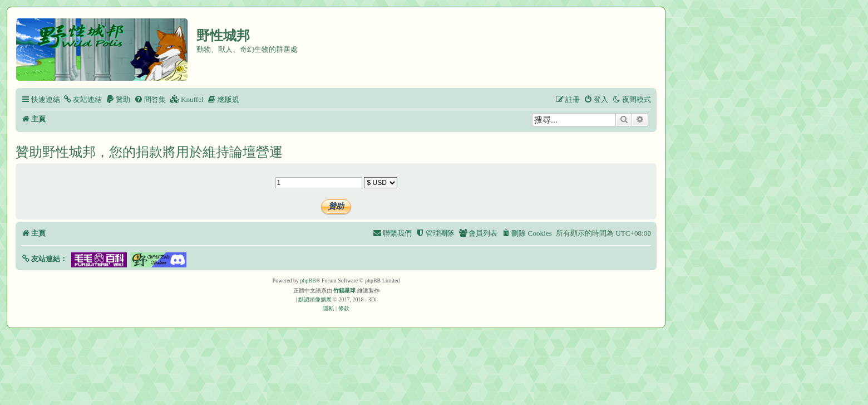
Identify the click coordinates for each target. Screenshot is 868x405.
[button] (44, 259)
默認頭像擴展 (315, 299)
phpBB (308, 280)
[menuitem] (82, 99)
